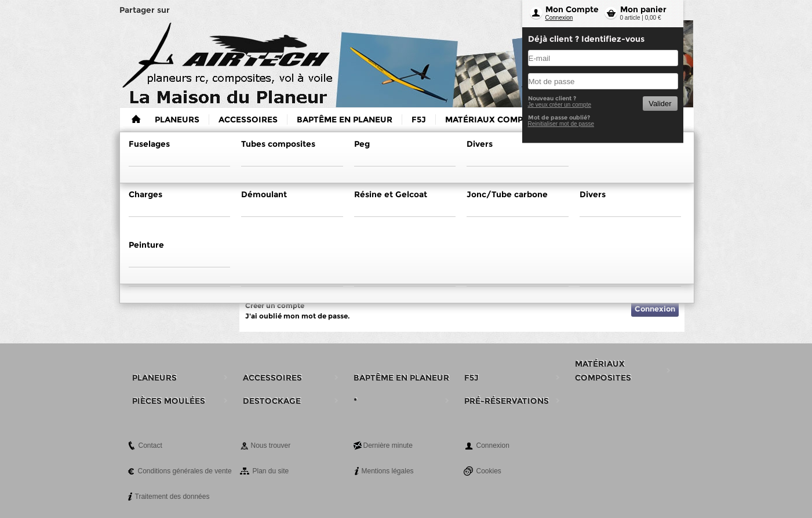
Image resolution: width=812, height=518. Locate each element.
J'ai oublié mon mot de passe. (297, 316)
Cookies (489, 471)
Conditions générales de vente (185, 471)
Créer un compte (275, 305)
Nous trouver (271, 445)
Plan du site (271, 471)
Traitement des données (172, 497)
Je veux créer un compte (560, 105)
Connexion (559, 18)
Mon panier (643, 9)
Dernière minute (388, 445)
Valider (660, 104)
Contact (150, 445)
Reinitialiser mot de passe (561, 124)
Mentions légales (388, 471)
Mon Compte (572, 9)
